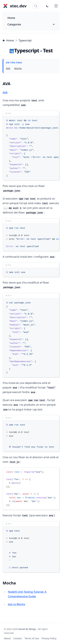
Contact (18, 638)
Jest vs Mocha (17, 604)
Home (11, 18)
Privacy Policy (49, 638)
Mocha (18, 68)
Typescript (25, 40)
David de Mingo (27, 629)
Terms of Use (32, 638)
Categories (31, 24)
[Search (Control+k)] (36, 6)
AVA (8, 68)
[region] (31, 148)
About (7, 638)
